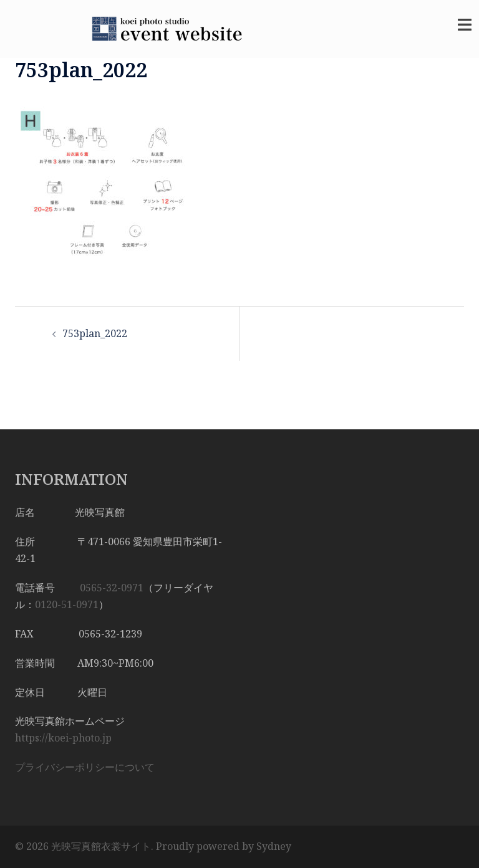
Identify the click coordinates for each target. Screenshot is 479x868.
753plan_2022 (95, 333)
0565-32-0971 (112, 588)
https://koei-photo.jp (63, 738)
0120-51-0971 (67, 604)
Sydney (274, 846)
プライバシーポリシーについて (85, 767)
